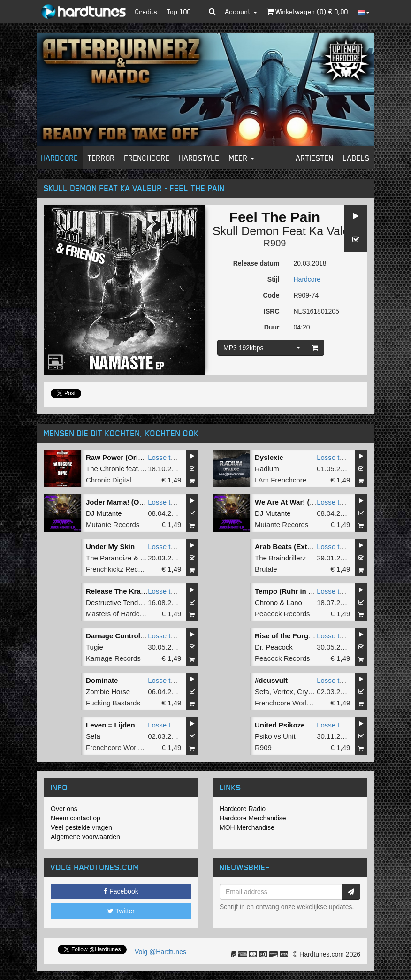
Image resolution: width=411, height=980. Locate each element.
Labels (356, 158)
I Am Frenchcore (281, 480)
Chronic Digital (109, 480)
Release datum (256, 263)
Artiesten (315, 158)
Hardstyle (199, 158)
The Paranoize (109, 558)
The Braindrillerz (280, 558)
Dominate (102, 680)
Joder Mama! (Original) (124, 502)
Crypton (309, 692)
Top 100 (179, 11)
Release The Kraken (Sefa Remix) (142, 591)
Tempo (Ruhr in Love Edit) (298, 591)
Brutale (266, 569)
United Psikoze (280, 725)
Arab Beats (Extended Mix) (299, 547)
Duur (272, 327)
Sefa (262, 692)
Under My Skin (110, 547)
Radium (267, 469)
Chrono (266, 602)
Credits (146, 11)
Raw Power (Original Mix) (128, 457)
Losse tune (165, 457)
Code (271, 295)
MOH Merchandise (247, 827)
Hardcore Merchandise (253, 818)
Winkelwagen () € (307, 11)
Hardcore (60, 158)
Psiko (263, 736)
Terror (101, 158)
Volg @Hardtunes (160, 952)
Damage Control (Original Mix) (137, 636)
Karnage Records (113, 658)
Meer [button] (242, 158)
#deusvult (271, 680)
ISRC (271, 311)
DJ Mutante (104, 513)
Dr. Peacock (274, 647)
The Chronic (105, 469)
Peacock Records (282, 614)
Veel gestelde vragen (81, 827)
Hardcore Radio (243, 809)
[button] (212, 12)
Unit (289, 736)
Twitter (121, 911)
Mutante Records (113, 524)
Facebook (121, 891)
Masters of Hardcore (118, 614)
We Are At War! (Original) (297, 502)
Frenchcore (147, 158)
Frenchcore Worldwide (290, 703)
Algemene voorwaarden (85, 837)
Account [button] (241, 11)
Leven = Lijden (110, 725)
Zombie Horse (108, 692)
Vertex (283, 692)
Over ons (64, 809)
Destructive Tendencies (122, 602)
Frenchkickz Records (119, 569)
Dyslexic (269, 457)
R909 (275, 243)
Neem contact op (76, 818)
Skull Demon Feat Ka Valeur (286, 231)
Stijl (274, 279)
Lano (294, 602)
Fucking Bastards (113, 703)
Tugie (95, 647)
